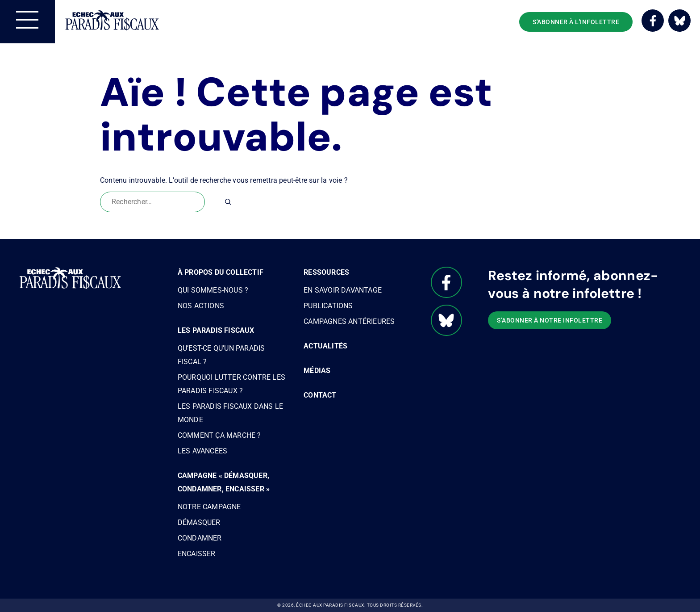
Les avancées (202, 451)
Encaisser (197, 554)
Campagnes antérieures (349, 321)
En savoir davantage (343, 290)
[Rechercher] (228, 202)
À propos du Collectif (221, 272)
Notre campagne (209, 507)
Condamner (200, 538)
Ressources (326, 272)
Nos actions (201, 306)
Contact (320, 395)
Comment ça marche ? (219, 435)
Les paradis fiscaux (216, 330)
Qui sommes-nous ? (213, 290)
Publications (328, 306)
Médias (317, 371)
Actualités (325, 346)
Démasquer (199, 522)
